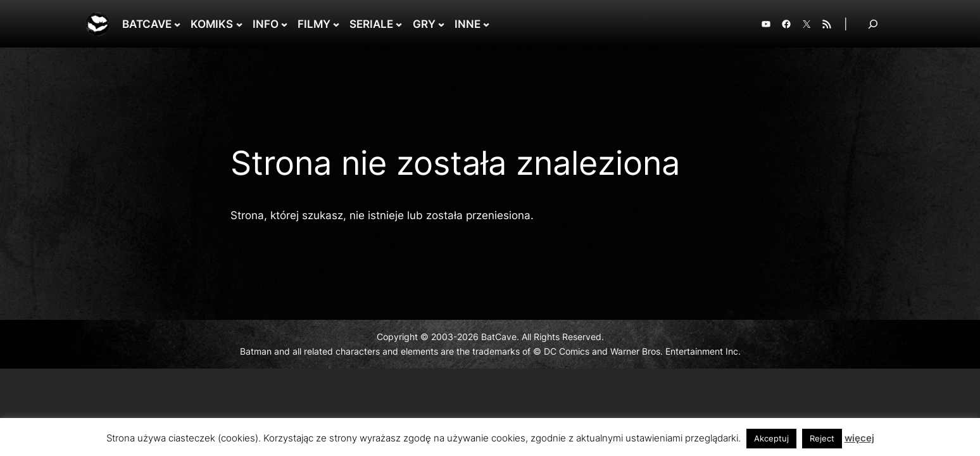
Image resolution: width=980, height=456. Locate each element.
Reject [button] (822, 438)
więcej (859, 438)
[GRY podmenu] (441, 24)
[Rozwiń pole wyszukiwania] (873, 24)
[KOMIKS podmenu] (239, 24)
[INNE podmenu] (486, 24)
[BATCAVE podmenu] (177, 24)
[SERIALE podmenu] (399, 24)
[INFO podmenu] (284, 24)
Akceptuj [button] (771, 438)
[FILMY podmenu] (336, 24)
